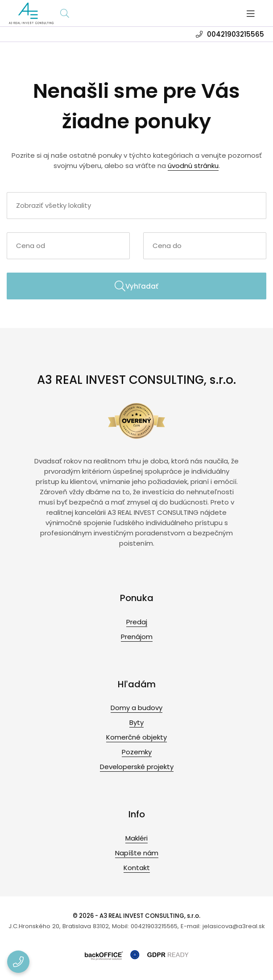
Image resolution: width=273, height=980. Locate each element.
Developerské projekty (137, 767)
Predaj (137, 622)
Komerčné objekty (136, 737)
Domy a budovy (136, 708)
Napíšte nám (137, 853)
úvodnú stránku (193, 166)
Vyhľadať (136, 286)
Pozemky (137, 752)
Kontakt (137, 868)
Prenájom (137, 637)
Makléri (136, 838)
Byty (136, 722)
